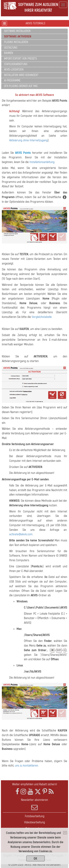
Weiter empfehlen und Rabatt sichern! (35, 784)
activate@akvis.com (21, 534)
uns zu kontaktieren (26, 766)
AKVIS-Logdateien (14, 70)
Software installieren (17, 31)
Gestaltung (11, 48)
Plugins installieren (16, 42)
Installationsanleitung (42, 162)
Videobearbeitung (34, 822)
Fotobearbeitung (35, 816)
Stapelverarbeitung (16, 64)
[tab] (34, 31)
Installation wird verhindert (21, 75)
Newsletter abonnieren (34, 804)
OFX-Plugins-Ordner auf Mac (21, 86)
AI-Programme (12, 80)
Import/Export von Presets (20, 59)
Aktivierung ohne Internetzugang (28, 140)
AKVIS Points (23, 153)
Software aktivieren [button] (18, 36)
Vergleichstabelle (42, 317)
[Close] (65, 833)
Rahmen (9, 53)
